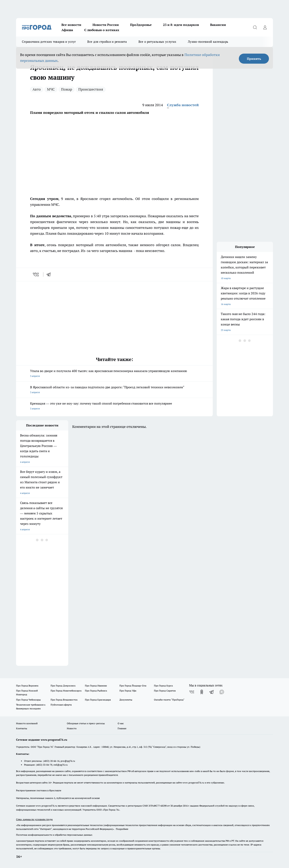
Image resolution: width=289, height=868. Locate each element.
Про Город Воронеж (27, 686)
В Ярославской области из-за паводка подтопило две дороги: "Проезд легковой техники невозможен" (114, 390)
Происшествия (91, 89)
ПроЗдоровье (141, 25)
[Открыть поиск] (255, 27)
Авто (37, 89)
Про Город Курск (163, 686)
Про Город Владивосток (64, 700)
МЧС (51, 89)
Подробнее (122, 829)
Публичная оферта (61, 705)
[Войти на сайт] (265, 27)
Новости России (106, 25)
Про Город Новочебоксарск (66, 691)
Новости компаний (27, 723)
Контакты (22, 728)
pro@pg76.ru (68, 761)
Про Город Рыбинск (96, 691)
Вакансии (218, 25)
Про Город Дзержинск (63, 686)
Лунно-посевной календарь (208, 42)
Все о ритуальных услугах (157, 42)
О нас (121, 723)
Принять (254, 59)
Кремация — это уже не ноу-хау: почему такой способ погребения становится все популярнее (114, 406)
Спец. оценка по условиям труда (34, 819)
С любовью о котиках (102, 30)
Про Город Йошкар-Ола (133, 686)
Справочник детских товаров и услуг (49, 42)
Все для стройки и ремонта (107, 42)
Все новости (71, 25)
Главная (122, 728)
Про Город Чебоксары (28, 700)
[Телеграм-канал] (212, 692)
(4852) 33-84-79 (44, 765)
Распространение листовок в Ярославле (39, 790)
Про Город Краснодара (98, 700)
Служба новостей (183, 105)
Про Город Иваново (96, 686)
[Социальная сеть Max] (222, 692)
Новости (72, 728)
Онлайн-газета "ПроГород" (169, 700)
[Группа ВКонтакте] (192, 692)
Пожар (67, 89)
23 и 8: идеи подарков (181, 25)
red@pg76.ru (61, 765)
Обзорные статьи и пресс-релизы (86, 723)
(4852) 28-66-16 (51, 761)
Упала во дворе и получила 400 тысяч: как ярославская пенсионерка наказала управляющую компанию (114, 374)
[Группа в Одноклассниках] (202, 692)
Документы (126, 700)
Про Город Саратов (165, 691)
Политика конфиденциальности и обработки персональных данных (54, 835)
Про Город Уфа (128, 691)
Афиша (67, 30)
